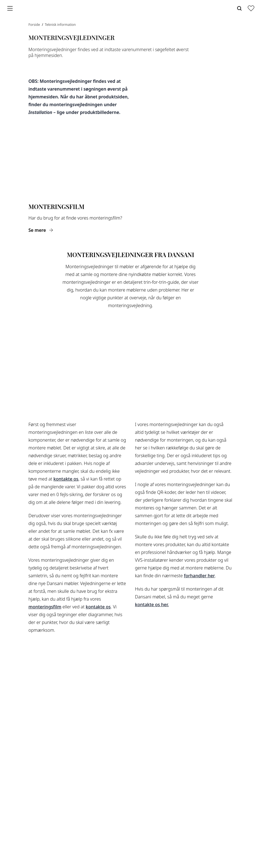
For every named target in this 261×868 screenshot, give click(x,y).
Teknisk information (60, 25)
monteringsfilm (45, 607)
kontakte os (66, 479)
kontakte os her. (152, 605)
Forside (35, 25)
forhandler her (199, 576)
